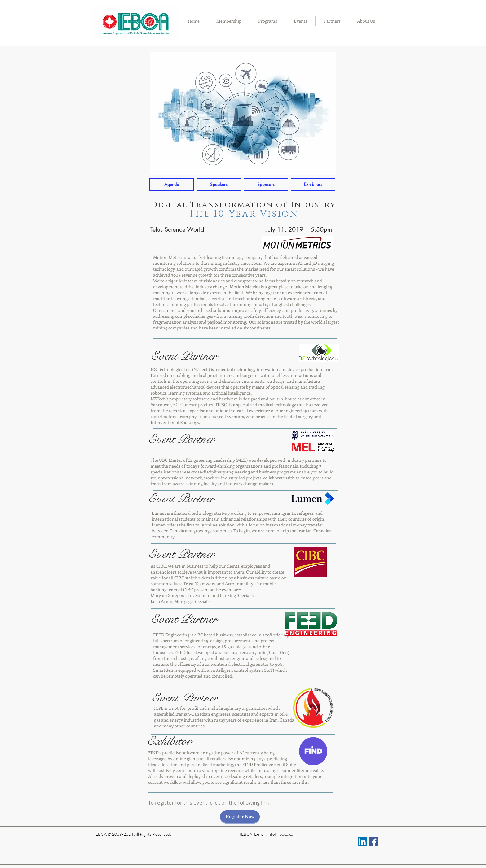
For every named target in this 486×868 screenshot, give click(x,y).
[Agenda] (172, 185)
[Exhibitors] (313, 185)
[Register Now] (240, 817)
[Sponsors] (266, 185)
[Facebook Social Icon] (373, 842)
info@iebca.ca (280, 834)
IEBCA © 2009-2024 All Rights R (125, 834)
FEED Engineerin (170, 635)
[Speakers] (219, 185)
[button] (229, 21)
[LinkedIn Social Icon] (362, 842)
